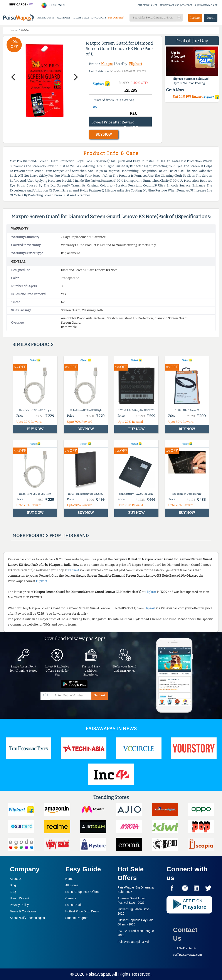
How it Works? (20, 898)
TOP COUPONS (98, 18)
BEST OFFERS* (116, 18)
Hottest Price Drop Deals (82, 911)
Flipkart (136, 64)
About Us (16, 879)
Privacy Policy (19, 905)
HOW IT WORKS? (169, 5)
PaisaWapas (98, 974)
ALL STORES (63, 18)
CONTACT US (189, 5)
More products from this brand (50, 536)
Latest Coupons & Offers (82, 892)
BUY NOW (104, 134)
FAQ (13, 892)
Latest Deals (74, 905)
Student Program (77, 918)
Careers (71, 898)
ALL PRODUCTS (46, 18)
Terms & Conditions (23, 911)
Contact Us (185, 934)
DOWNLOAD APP (208, 5)
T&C (95, 107)
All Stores (72, 885)
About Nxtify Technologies (27, 918)
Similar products (33, 344)
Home (69, 879)
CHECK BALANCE (148, 5)
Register (195, 18)
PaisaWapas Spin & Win (134, 942)
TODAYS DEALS (81, 18)
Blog (13, 885)
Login (211, 18)
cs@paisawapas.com (188, 955)
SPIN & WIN (53, 5)
